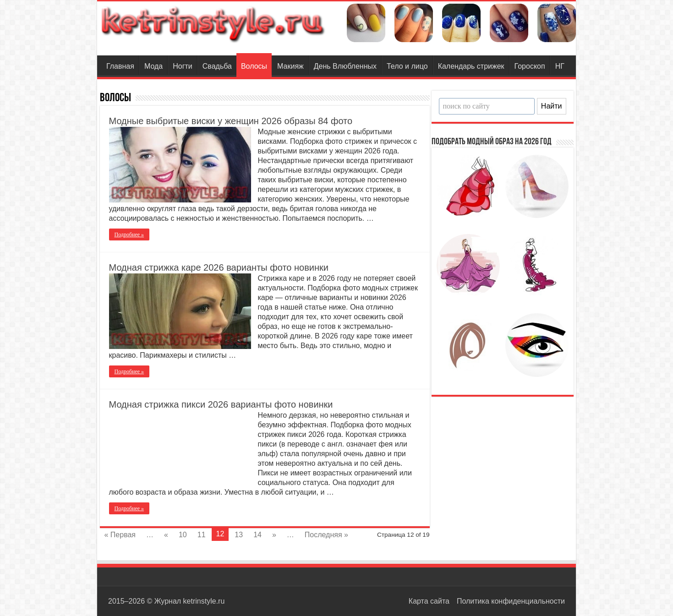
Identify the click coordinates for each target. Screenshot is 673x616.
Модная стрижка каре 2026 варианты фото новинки (219, 267)
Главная (120, 66)
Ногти (183, 66)
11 (202, 535)
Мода (153, 66)
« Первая (120, 535)
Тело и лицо (407, 66)
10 (183, 535)
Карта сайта (429, 601)
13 (239, 535)
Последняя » (326, 535)
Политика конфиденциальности (511, 601)
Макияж (290, 66)
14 (257, 535)
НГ (560, 66)
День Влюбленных (345, 66)
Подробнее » (129, 234)
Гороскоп (530, 66)
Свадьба (217, 66)
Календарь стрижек (471, 66)
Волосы (254, 66)
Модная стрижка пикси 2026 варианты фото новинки (221, 404)
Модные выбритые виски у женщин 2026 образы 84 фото (231, 121)
